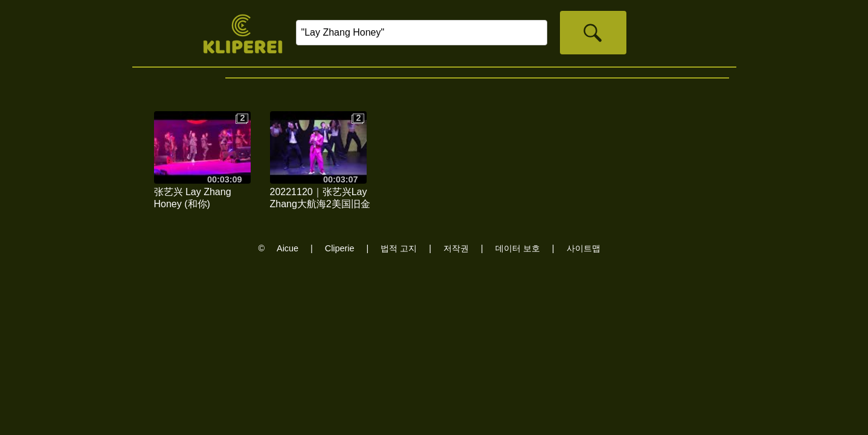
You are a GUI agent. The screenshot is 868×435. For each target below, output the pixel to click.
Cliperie (340, 248)
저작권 (456, 248)
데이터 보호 (518, 248)
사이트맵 (583, 248)
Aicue (288, 248)
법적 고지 (399, 248)
